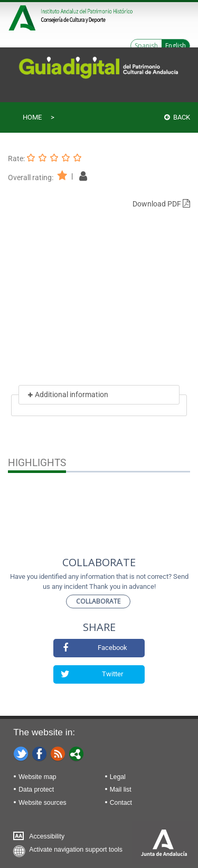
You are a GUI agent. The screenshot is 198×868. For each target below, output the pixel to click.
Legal (118, 777)
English (176, 46)
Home (32, 117)
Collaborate (98, 601)
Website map (37, 777)
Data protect (36, 790)
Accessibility (47, 836)
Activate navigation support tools (76, 850)
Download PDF (161, 204)
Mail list (121, 790)
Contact (121, 803)
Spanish (146, 46)
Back (177, 117)
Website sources (42, 803)
